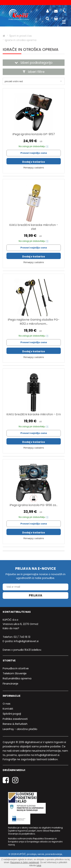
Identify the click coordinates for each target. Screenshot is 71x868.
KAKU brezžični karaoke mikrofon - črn (34, 414)
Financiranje (10, 684)
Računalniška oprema (17, 678)
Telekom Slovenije (15, 673)
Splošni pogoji (12, 714)
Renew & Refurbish (15, 724)
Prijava (36, 595)
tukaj (39, 865)
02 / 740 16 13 (22, 637)
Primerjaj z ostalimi (34, 168)
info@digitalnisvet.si (26, 641)
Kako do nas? (11, 628)
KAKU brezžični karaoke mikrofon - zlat (34, 227)
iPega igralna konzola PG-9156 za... (34, 505)
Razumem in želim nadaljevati (25, 862)
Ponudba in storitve (16, 668)
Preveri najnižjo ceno (34, 153)
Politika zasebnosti (15, 719)
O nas (7, 704)
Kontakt (8, 709)
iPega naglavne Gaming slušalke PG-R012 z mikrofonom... (34, 322)
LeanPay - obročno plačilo (20, 729)
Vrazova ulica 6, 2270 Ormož (20, 624)
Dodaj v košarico (34, 162)
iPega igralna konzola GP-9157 (34, 134)
